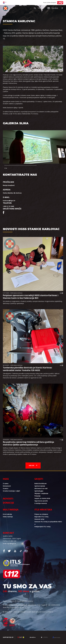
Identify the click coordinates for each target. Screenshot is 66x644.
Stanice (6, 488)
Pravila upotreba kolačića (25, 601)
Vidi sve (33, 465)
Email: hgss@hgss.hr (9, 543)
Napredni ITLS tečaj (41, 517)
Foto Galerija (7, 514)
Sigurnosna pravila (41, 501)
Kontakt (8, 533)
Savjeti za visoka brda (42, 498)
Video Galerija (8, 517)
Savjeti (39, 479)
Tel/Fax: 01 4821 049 (10, 541)
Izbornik (53, 8)
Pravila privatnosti (9, 601)
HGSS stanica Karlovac (17, 293)
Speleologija (39, 491)
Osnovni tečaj (39, 519)
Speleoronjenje (40, 486)
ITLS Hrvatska (43, 510)
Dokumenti (7, 486)
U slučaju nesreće (41, 503)
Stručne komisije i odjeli (11, 491)
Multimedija (11, 510)
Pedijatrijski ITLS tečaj (42, 527)
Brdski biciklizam (41, 483)
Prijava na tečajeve (41, 514)
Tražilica (39, 8)
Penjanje (38, 496)
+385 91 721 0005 (8, 206)
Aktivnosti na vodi (41, 488)
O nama (6, 483)
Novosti (8, 499)
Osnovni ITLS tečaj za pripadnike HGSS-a (48, 523)
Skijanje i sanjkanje (41, 493)
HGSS (6, 479)
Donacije (8, 503)
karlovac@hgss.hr (9, 201)
